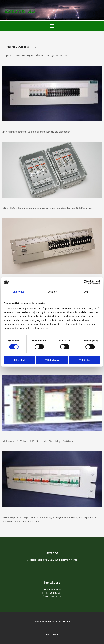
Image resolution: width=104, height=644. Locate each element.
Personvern (52, 634)
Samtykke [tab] (18, 292)
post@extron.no (53, 596)
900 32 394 (56, 593)
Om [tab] (86, 292)
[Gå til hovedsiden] (52, 19)
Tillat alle (85, 360)
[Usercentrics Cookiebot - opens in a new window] (86, 282)
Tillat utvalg (52, 360)
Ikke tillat (19, 360)
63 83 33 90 (55, 589)
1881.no (66, 621)
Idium (48, 621)
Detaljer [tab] (52, 292)
